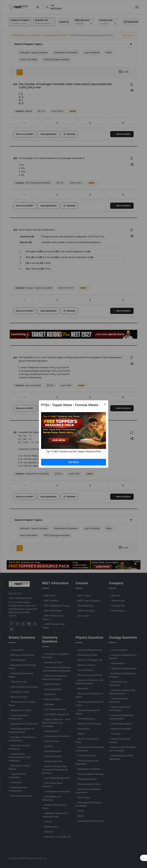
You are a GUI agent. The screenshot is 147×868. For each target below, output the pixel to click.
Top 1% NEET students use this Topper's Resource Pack (73, 451)
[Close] (105, 404)
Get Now (73, 462)
